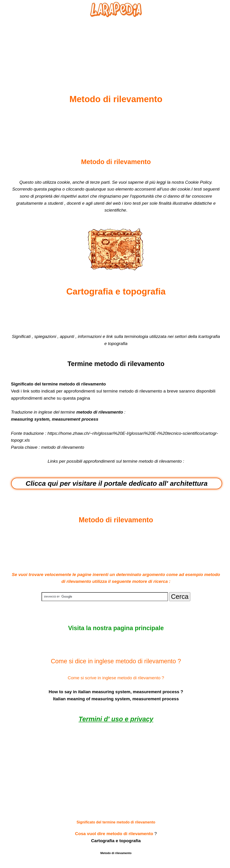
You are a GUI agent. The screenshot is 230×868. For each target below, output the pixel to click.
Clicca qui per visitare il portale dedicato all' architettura (116, 483)
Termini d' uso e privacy (116, 719)
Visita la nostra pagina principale (116, 628)
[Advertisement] (116, 45)
